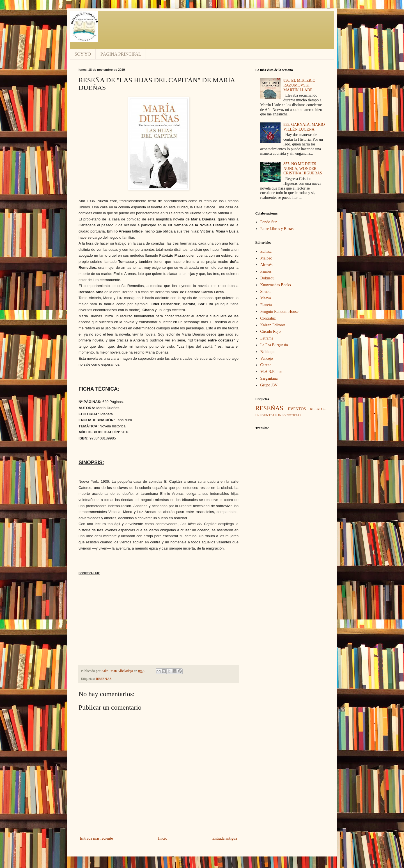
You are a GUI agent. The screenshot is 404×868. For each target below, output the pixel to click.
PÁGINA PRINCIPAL (121, 54)
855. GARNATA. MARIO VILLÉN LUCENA (304, 127)
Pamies (266, 271)
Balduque (268, 352)
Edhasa (266, 251)
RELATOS (318, 409)
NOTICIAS (294, 415)
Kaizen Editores (273, 325)
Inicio (163, 838)
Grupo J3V (269, 385)
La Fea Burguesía (274, 345)
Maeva (266, 298)
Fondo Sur (269, 222)
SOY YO (83, 54)
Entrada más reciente (96, 838)
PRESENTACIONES (270, 415)
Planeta (266, 305)
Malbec (266, 258)
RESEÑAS (104, 679)
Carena (266, 365)
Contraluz (268, 318)
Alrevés (267, 265)
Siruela (266, 292)
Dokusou (268, 278)
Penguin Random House (279, 312)
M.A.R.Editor (271, 372)
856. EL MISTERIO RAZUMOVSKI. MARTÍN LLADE (299, 85)
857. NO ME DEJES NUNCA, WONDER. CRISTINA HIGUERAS (303, 169)
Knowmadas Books (276, 285)
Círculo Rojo (271, 332)
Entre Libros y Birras (277, 229)
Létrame (267, 338)
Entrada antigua (225, 838)
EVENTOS (297, 409)
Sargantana (269, 378)
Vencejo (267, 358)
